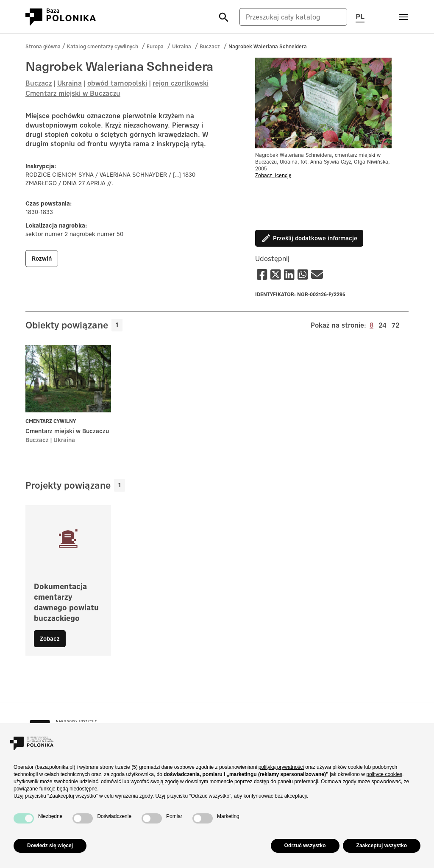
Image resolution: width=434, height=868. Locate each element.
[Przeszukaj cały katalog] (293, 17)
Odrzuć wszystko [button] (305, 846)
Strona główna (43, 46)
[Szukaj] (224, 17)
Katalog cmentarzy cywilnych (103, 46)
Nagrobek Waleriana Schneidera (268, 46)
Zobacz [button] (50, 639)
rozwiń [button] (42, 259)
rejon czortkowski (181, 83)
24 (383, 325)
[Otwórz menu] (403, 17)
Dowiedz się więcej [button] (50, 846)
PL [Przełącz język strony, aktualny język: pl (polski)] (360, 16)
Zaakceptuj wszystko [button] (382, 846)
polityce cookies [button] (384, 774)
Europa (155, 46)
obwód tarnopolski (117, 83)
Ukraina (182, 46)
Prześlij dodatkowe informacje (309, 238)
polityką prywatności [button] (281, 767)
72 (395, 325)
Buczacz (210, 46)
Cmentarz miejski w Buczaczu (73, 93)
